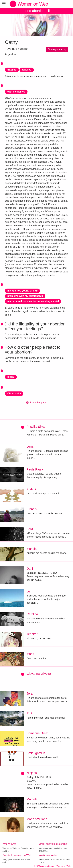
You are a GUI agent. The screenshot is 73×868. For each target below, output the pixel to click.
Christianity (14, 394)
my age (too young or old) (22, 291)
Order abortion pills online (53, 844)
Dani (30, 569)
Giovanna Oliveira (39, 674)
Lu (28, 591)
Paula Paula (35, 469)
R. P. (30, 713)
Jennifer (32, 634)
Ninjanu (32, 773)
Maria (30, 654)
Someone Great (37, 733)
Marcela (32, 799)
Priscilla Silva (36, 427)
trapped (12, 70)
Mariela (32, 549)
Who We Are (9, 844)
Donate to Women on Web (17, 855)
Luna (30, 446)
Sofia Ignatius (36, 753)
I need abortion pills (36, 11)
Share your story (57, 49)
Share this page (36, 403)
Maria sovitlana (37, 819)
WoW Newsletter (48, 855)
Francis (32, 509)
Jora (30, 694)
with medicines (16, 92)
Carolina (32, 614)
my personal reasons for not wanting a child (33, 301)
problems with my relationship (25, 296)
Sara (30, 529)
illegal (11, 377)
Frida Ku (32, 489)
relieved (27, 70)
